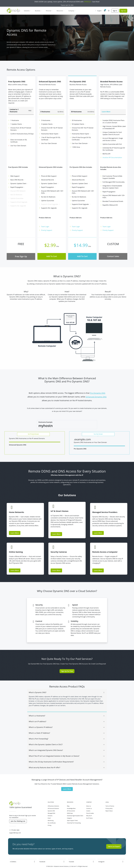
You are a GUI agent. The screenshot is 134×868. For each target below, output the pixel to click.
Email (49, 813)
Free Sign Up (21, 256)
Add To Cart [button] (82, 256)
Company (72, 11)
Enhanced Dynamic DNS (96, 397)
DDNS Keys (70, 808)
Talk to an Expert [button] (114, 841)
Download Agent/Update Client (75, 811)
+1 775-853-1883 (14, 825)
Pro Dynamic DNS (98, 393)
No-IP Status (89, 813)
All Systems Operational (74, 866)
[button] (105, 11)
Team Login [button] (45, 227)
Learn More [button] (98, 565)
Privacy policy (109, 803)
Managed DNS (51, 808)
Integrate (69, 813)
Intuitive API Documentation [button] (112, 158)
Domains (50, 811)
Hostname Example (45, 422)
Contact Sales (113, 256)
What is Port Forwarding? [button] (67, 734)
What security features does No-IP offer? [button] (67, 763)
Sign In (115, 11)
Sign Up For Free (67, 666)
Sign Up (123, 11)
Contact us (89, 803)
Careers (88, 806)
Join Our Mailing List (18, 816)
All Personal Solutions (53, 803)
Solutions (27, 11)
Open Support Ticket (72, 816)
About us (89, 801)
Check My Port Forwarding (74, 818)
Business (38, 11)
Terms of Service (110, 801)
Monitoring (51, 816)
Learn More (15, 528)
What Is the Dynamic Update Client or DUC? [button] (67, 740)
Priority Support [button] (47, 230)
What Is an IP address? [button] (67, 717)
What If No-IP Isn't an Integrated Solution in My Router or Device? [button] (67, 751)
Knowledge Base (71, 803)
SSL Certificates (52, 818)
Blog (68, 801)
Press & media (90, 808)
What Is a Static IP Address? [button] (67, 728)
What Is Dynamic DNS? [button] (67, 687)
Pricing (50, 820)
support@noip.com (15, 828)
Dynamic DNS (51, 806)
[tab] (67, 686)
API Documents (71, 806)
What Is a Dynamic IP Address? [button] (67, 722)
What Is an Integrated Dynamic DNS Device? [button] (67, 745)
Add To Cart (52, 256)
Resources (61, 11)
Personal (49, 11)
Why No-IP (89, 811)
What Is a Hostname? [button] (67, 711)
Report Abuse (109, 806)
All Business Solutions (53, 801)
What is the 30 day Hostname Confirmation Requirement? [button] (67, 757)
